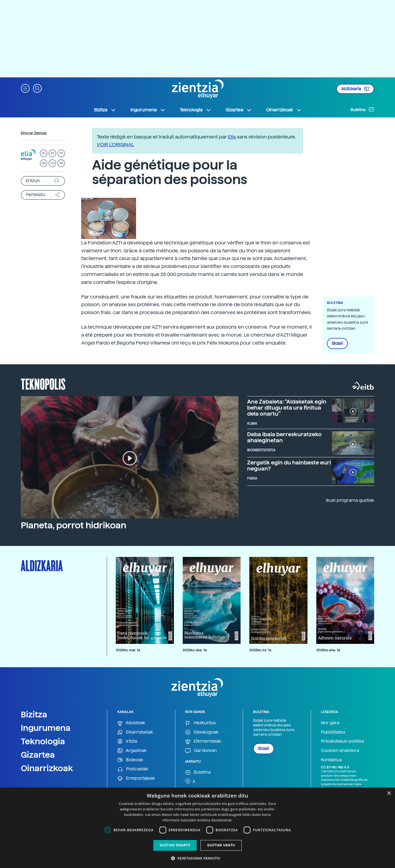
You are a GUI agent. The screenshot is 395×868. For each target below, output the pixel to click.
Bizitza (34, 714)
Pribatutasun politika (342, 741)
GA (61, 163)
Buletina (362, 109)
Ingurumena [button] (148, 110)
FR (61, 153)
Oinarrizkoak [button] (284, 110)
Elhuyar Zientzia (34, 133)
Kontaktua (331, 760)
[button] (25, 88)
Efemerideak (203, 741)
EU (44, 153)
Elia (232, 137)
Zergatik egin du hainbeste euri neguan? (289, 466)
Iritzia (127, 741)
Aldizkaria (355, 89)
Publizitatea (333, 732)
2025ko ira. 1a (260, 650)
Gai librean (201, 751)
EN (44, 163)
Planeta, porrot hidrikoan (74, 525)
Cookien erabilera (340, 750)
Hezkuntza (200, 723)
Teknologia (43, 741)
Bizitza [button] (105, 110)
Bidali (337, 343)
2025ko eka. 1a (328, 650)
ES (52, 153)
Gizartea (38, 755)
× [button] (389, 794)
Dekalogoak (202, 732)
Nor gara (330, 723)
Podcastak (133, 769)
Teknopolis (43, 384)
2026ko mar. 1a (128, 650)
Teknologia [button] (195, 110)
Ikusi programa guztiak (350, 500)
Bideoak (130, 760)
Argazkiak (132, 751)
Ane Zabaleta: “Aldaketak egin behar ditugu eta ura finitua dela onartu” (287, 408)
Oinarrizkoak (47, 768)
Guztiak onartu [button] (175, 845)
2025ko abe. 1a (195, 650)
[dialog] (198, 828)
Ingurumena (46, 728)
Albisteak (131, 723)
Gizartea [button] (239, 110)
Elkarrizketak (135, 732)
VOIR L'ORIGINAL (115, 144)
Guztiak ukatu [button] (221, 845)
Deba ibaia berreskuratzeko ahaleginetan (284, 437)
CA (53, 163)
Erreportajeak (136, 778)
